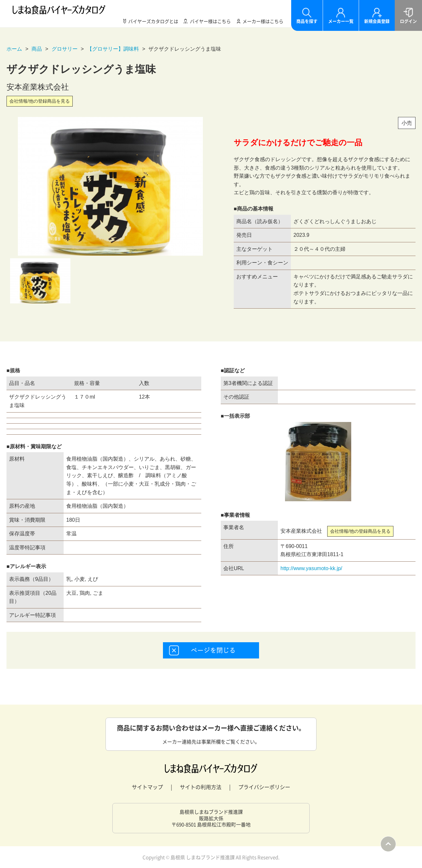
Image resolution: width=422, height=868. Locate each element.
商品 (37, 49)
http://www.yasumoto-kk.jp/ (311, 568)
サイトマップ (147, 787)
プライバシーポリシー (264, 787)
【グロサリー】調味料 (113, 49)
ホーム (14, 49)
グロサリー (65, 49)
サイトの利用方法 (201, 787)
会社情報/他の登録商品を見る (40, 101)
